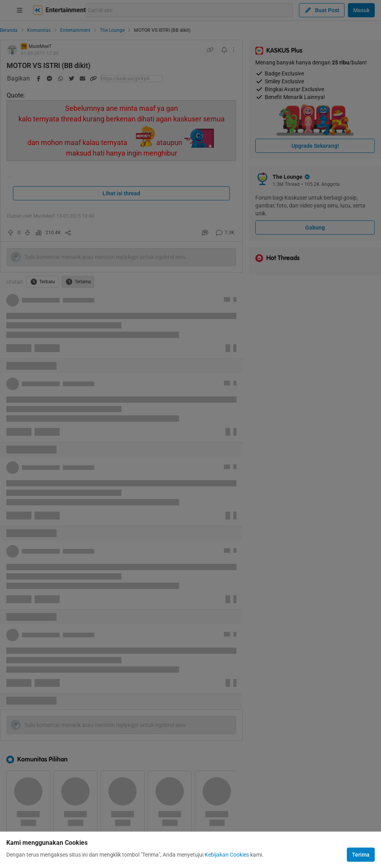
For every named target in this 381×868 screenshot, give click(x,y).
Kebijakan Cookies (227, 855)
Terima (361, 855)
